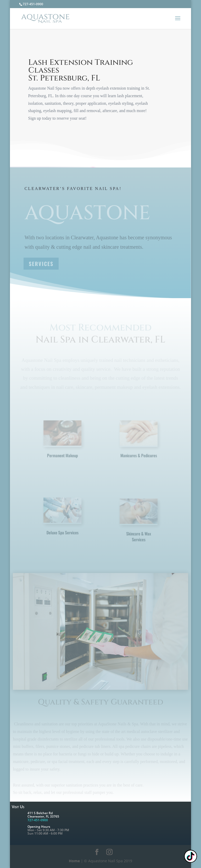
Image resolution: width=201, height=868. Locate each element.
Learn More (50, 132)
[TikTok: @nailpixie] (191, 857)
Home (74, 861)
